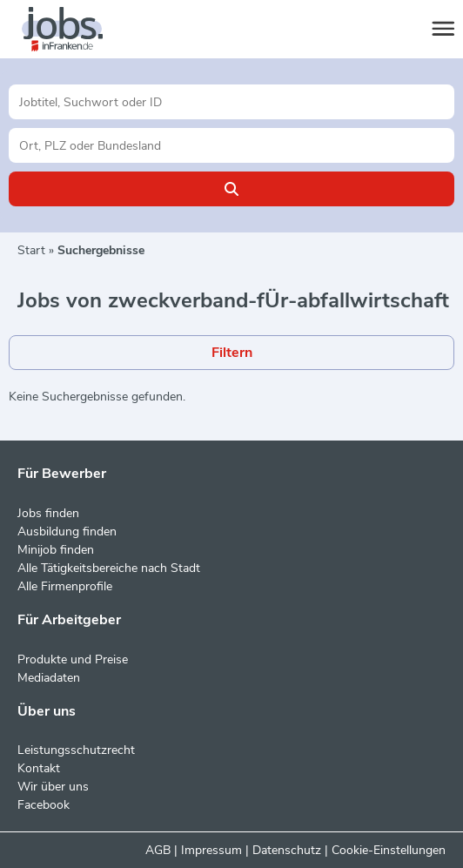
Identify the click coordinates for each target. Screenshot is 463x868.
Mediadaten (49, 678)
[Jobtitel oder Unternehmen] (231, 102)
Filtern (232, 353)
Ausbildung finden (67, 532)
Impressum (211, 850)
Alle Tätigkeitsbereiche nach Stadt (109, 568)
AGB (158, 850)
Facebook (44, 805)
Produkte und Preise (73, 659)
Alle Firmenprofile (65, 586)
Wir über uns (53, 787)
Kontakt (39, 768)
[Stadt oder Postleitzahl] (231, 145)
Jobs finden (48, 513)
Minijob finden (56, 550)
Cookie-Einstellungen (389, 850)
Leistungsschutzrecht (76, 750)
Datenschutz (287, 850)
